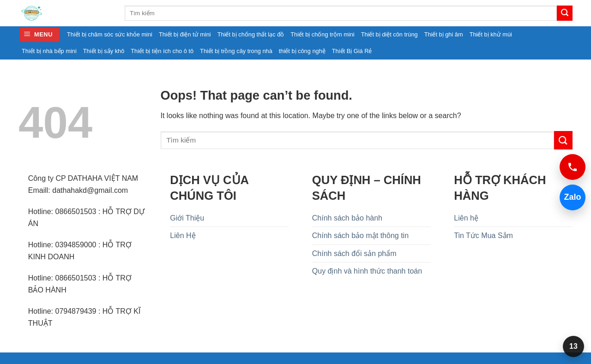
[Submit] (565, 13)
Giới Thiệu (187, 218)
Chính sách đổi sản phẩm (354, 254)
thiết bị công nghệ (302, 51)
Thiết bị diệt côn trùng (389, 34)
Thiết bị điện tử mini (185, 34)
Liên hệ (466, 218)
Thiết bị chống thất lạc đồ (251, 34)
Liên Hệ (183, 236)
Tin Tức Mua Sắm (483, 236)
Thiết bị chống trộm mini (322, 34)
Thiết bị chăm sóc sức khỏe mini (110, 34)
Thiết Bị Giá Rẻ (352, 51)
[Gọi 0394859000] (573, 167)
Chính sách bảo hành (347, 218)
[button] (40, 35)
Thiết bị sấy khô (104, 51)
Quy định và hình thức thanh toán (367, 271)
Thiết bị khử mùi (491, 34)
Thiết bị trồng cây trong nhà (236, 51)
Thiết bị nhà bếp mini (49, 51)
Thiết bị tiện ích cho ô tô (162, 51)
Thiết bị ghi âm (444, 34)
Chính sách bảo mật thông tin (360, 236)
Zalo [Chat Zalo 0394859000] (570, 197)
